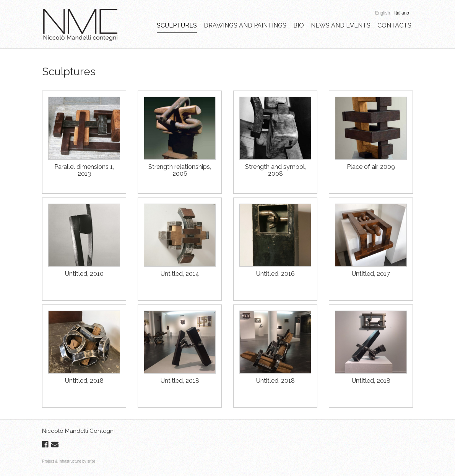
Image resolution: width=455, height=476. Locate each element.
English (383, 13)
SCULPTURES (177, 25)
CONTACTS (394, 25)
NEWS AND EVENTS (341, 25)
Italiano (402, 13)
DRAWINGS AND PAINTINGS (245, 25)
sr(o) (91, 461)
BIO (299, 25)
